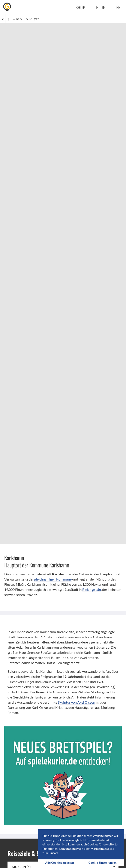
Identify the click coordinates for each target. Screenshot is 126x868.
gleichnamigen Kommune (53, 579)
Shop (80, 7)
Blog (101, 7)
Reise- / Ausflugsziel (26, 19)
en (118, 7)
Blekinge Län (92, 589)
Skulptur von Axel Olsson (76, 702)
